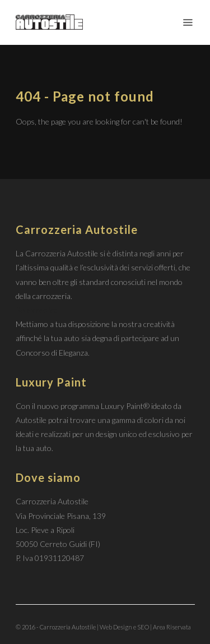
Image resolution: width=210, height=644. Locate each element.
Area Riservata (172, 627)
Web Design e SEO (124, 627)
